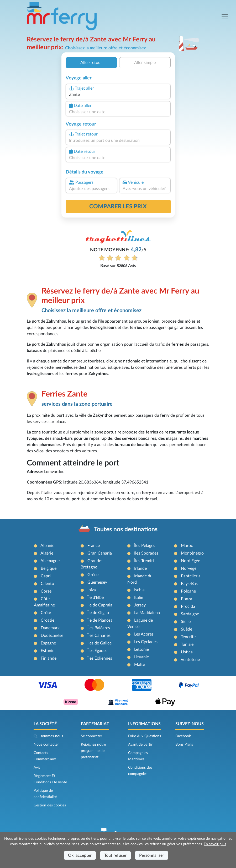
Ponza (187, 599)
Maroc (187, 546)
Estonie (48, 651)
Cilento (47, 584)
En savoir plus (215, 844)
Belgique (49, 568)
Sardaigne (190, 614)
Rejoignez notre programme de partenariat (93, 751)
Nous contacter (46, 745)
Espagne (48, 643)
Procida (188, 606)
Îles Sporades (146, 553)
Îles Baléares (99, 628)
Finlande (49, 658)
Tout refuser (115, 855)
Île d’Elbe (96, 598)
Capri (46, 576)
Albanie (47, 546)
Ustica (187, 652)
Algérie (47, 553)
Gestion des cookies (50, 805)
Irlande (140, 568)
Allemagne (50, 561)
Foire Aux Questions (145, 736)
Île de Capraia (100, 605)
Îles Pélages (145, 546)
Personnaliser (152, 855)
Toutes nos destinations (126, 529)
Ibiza (92, 590)
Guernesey (97, 582)
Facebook (183, 736)
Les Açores (144, 634)
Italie (139, 598)
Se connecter (91, 736)
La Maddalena (147, 613)
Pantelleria (191, 576)
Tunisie (187, 644)
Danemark (50, 628)
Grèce (93, 575)
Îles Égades (97, 651)
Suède (187, 629)
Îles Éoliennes (100, 658)
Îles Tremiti (144, 561)
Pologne (188, 591)
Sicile (186, 622)
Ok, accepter (80, 855)
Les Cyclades (146, 642)
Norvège (189, 568)
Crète (46, 613)
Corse (46, 591)
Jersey (140, 605)
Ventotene (190, 660)
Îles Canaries (99, 636)
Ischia (139, 590)
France (94, 546)
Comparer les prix (118, 207)
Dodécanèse (52, 636)
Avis (37, 768)
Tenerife (188, 637)
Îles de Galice (99, 643)
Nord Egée (190, 561)
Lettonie (141, 649)
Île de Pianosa (100, 620)
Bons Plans (184, 745)
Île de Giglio (98, 613)
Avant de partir (140, 745)
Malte (140, 665)
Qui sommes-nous (48, 736)
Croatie (48, 620)
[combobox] (118, 95)
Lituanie (141, 657)
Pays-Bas (189, 584)
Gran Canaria (100, 553)
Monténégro (192, 553)
